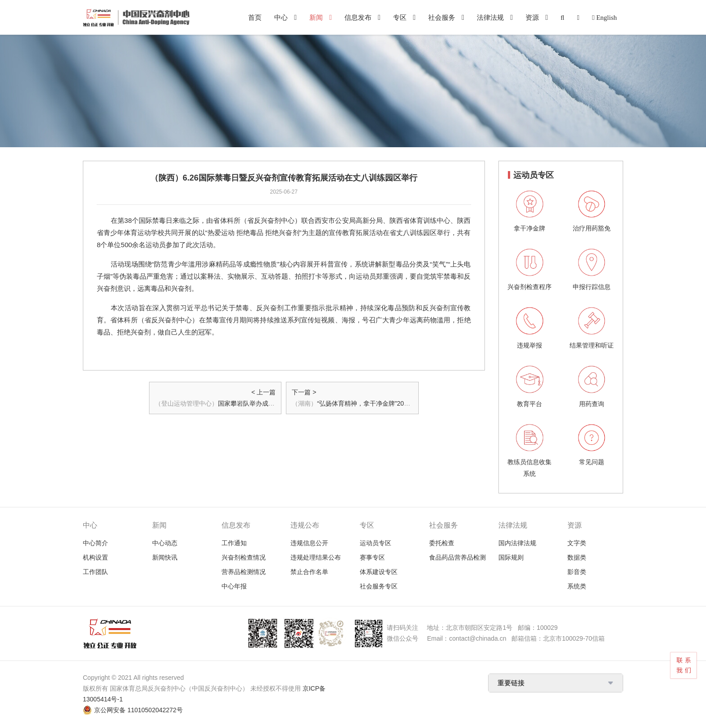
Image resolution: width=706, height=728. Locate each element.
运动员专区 (376, 543)
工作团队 (95, 572)
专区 (400, 17)
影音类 (577, 572)
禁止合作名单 (309, 572)
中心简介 (95, 543)
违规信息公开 (309, 543)
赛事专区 (372, 557)
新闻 (316, 17)
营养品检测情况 (244, 572)
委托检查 (442, 543)
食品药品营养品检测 (457, 557)
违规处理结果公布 (316, 557)
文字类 (577, 543)
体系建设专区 (379, 572)
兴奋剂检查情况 (244, 557)
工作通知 (234, 543)
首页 (255, 17)
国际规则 (511, 557)
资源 (532, 17)
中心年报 (234, 586)
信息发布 (358, 17)
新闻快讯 (165, 557)
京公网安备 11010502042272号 (138, 710)
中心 (281, 17)
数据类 (577, 557)
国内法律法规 (517, 543)
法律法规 (490, 17)
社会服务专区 (379, 586)
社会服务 (442, 17)
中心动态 (165, 543)
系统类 (577, 586)
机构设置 (95, 557)
